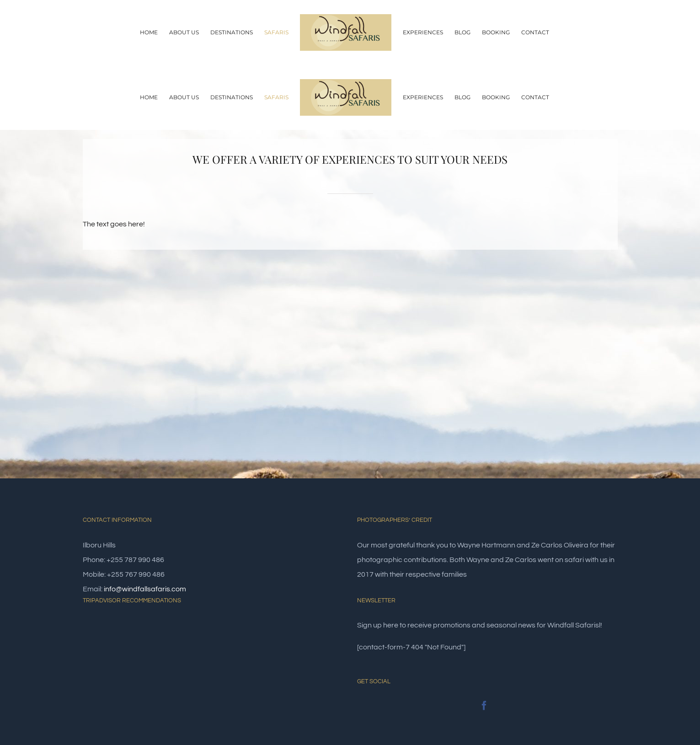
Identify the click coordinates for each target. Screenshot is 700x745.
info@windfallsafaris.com (145, 589)
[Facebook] (484, 706)
